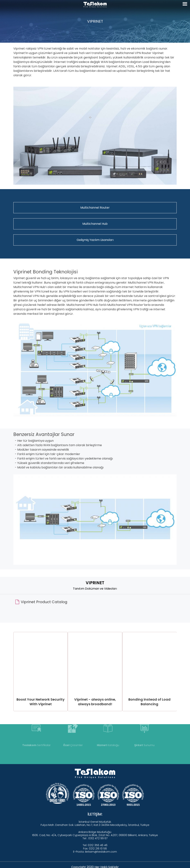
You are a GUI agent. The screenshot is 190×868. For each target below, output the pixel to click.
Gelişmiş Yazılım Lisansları (95, 240)
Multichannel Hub (95, 224)
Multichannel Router (95, 208)
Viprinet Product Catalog (44, 602)
